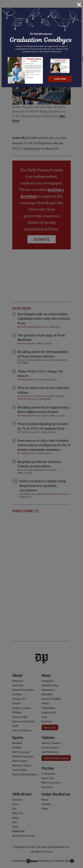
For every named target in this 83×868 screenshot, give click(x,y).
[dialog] (41, 434)
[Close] (79, 5)
